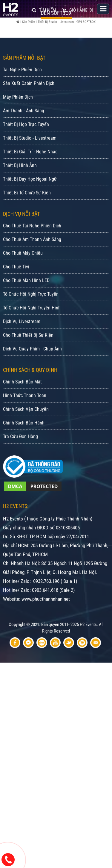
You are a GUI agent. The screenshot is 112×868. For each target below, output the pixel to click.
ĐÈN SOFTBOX (86, 22)
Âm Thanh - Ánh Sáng (24, 131)
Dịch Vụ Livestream (22, 341)
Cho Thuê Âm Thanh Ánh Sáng (32, 259)
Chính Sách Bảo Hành (24, 443)
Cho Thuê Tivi (16, 287)
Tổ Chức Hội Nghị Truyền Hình (32, 328)
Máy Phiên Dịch (18, 117)
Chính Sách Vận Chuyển (26, 429)
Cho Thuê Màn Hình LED (26, 300)
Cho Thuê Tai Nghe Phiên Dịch (32, 246)
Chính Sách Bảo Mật (22, 402)
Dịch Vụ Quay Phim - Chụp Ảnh (32, 369)
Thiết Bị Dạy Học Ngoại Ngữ (30, 199)
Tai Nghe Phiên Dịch (22, 90)
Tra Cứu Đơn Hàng (20, 456)
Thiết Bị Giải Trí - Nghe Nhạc (30, 172)
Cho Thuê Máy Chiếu (23, 273)
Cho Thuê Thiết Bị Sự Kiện (28, 355)
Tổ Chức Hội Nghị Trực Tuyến (31, 314)
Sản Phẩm (29, 22)
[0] (78, 10)
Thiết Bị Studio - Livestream (56, 22)
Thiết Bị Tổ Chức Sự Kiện (27, 213)
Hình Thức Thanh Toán (25, 415)
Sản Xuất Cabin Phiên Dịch (29, 103)
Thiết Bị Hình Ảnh (20, 185)
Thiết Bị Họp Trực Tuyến (26, 144)
